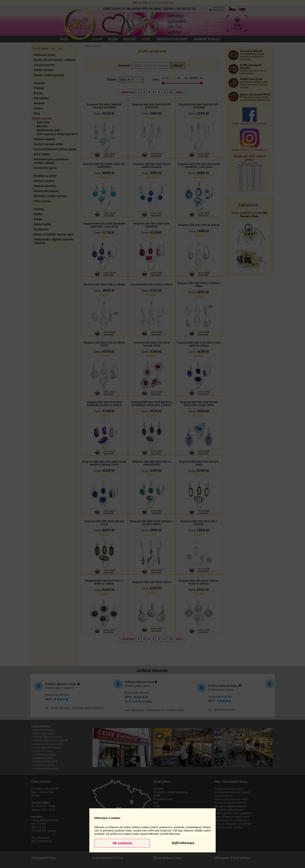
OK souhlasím (122, 843)
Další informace (183, 843)
